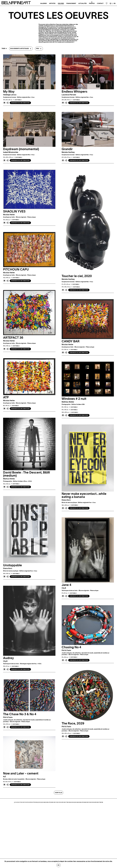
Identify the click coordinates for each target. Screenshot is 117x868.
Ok (58, 865)
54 (94, 802)
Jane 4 (66, 585)
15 (30, 802)
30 (54, 802)
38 (67, 802)
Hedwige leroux (10, 95)
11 (25, 802)
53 (92, 802)
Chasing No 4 (71, 647)
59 (102, 802)
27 (49, 802)
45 (79, 802)
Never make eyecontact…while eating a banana (84, 495)
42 (74, 802)
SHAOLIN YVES (14, 211)
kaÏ (4, 777)
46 (81, 802)
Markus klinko (9, 479)
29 (53, 802)
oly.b (64, 588)
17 (33, 802)
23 (43, 802)
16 (32, 802)
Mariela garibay (68, 152)
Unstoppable (12, 565)
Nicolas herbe (9, 215)
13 (28, 802)
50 (87, 802)
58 (101, 802)
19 (36, 802)
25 (46, 802)
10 (23, 802)
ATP (6, 397)
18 (35, 802)
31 (56, 802)
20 (38, 802)
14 (29, 802)
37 (66, 802)
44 (77, 802)
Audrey (8, 658)
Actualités (83, 3)
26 (48, 802)
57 (99, 802)
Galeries (44, 3)
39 (69, 802)
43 (76, 802)
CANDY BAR (71, 341)
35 (63, 802)
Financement (71, 3)
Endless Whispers (74, 92)
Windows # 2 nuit (74, 399)
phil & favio (66, 650)
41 (73, 802)
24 (44, 802)
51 (89, 802)
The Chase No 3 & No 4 (20, 714)
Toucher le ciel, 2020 (77, 276)
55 (96, 802)
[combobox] (21, 49)
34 (61, 802)
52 (91, 802)
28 (51, 802)
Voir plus (58, 793)
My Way (9, 92)
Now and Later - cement (21, 773)
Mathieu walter (68, 402)
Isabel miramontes (11, 152)
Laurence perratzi (69, 95)
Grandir (67, 149)
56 (97, 802)
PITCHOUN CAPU (16, 269)
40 (71, 802)
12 (26, 802)
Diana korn (66, 500)
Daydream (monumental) (21, 149)
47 (82, 802)
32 (58, 802)
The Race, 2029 (73, 723)
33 (59, 802)
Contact (100, 3)
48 (84, 802)
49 (86, 802)
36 (64, 802)
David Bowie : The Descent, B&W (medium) (27, 474)
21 (40, 802)
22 (41, 802)
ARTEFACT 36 (13, 338)
